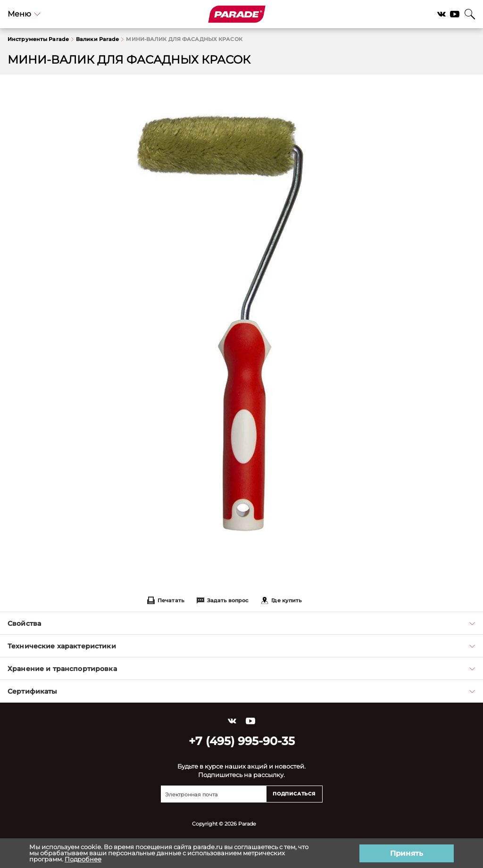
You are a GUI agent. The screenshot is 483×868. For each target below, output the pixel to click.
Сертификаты (241, 691)
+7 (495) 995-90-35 (242, 741)
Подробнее (83, 859)
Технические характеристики (241, 646)
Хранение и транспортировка (241, 669)
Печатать (166, 600)
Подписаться (294, 794)
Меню (24, 14)
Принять (407, 853)
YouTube (455, 14)
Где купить (281, 600)
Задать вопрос (222, 600)
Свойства (241, 623)
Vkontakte (441, 14)
